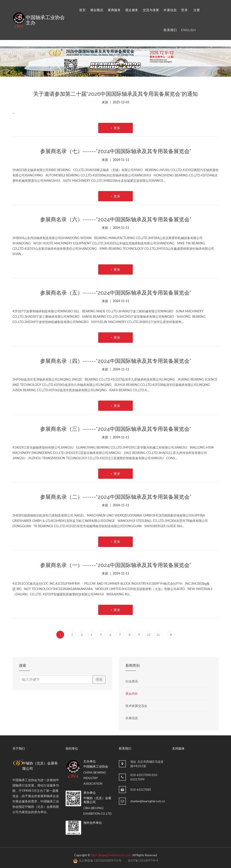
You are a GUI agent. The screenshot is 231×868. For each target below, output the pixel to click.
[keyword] (56, 680)
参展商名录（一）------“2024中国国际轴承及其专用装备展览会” (116, 565)
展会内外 (132, 693)
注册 (197, 10)
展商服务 (114, 10)
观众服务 (132, 10)
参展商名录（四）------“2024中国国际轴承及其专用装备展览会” (116, 361)
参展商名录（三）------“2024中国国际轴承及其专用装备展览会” (116, 429)
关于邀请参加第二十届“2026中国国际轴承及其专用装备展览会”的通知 (115, 94)
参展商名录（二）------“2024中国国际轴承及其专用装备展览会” (116, 497)
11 (158, 635)
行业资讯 (132, 681)
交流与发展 (151, 10)
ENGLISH (188, 30)
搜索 (99, 679)
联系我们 (170, 30)
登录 (184, 10)
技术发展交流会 (136, 706)
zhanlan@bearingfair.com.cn (148, 801)
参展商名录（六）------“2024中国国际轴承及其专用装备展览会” (116, 219)
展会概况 (97, 10)
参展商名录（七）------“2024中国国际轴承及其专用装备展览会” (116, 151)
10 (149, 635)
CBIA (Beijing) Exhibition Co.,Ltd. (111, 855)
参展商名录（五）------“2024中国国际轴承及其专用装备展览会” (116, 293)
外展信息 (170, 10)
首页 (82, 10)
